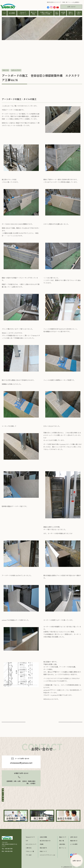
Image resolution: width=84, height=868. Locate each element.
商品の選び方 (43, 847)
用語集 (42, 844)
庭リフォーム (63, 847)
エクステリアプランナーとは (47, 854)
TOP (4, 13)
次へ (70, 724)
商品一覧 (62, 840)
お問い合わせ (71, 7)
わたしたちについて (31, 844)
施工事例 (57, 13)
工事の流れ (79, 13)
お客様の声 (63, 13)
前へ (14, 724)
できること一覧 (30, 851)
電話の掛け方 (71, 13)
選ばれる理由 (34, 13)
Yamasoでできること (23, 13)
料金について (43, 851)
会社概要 (12, 13)
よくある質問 (74, 844)
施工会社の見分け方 (45, 840)
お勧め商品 (62, 844)
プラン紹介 (29, 854)
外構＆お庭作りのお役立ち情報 (46, 13)
